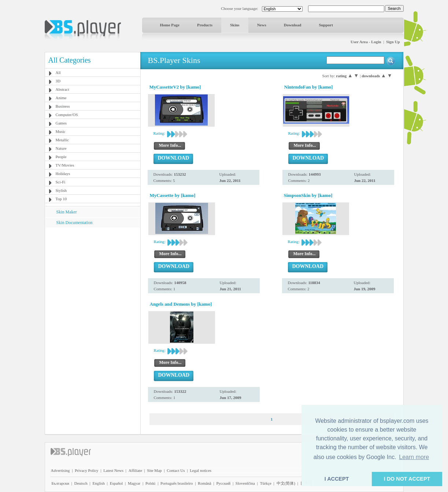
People (61, 157)
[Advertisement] (92, 273)
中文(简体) (286, 483)
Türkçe (266, 483)
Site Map (154, 470)
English (99, 483)
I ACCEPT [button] (337, 479)
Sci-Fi (61, 182)
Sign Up (393, 42)
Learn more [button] (414, 457)
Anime (61, 98)
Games (61, 123)
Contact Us (176, 470)
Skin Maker (67, 212)
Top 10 (61, 199)
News (262, 25)
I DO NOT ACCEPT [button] (407, 479)
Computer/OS (67, 115)
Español (116, 483)
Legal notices (201, 470)
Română (205, 483)
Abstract (62, 89)
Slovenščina (245, 483)
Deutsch (81, 483)
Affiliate (135, 470)
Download (293, 25)
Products (205, 25)
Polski (151, 483)
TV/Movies (65, 165)
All (58, 72)
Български (61, 483)
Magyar (134, 483)
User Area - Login (366, 42)
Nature (61, 148)
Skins (235, 25)
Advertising (60, 470)
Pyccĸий (223, 483)
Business (63, 106)
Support (326, 25)
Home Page (170, 25)
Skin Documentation (75, 223)
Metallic (62, 140)
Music (61, 131)
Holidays (63, 174)
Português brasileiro (177, 483)
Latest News (113, 470)
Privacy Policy (86, 470)
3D (58, 81)
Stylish (61, 190)
